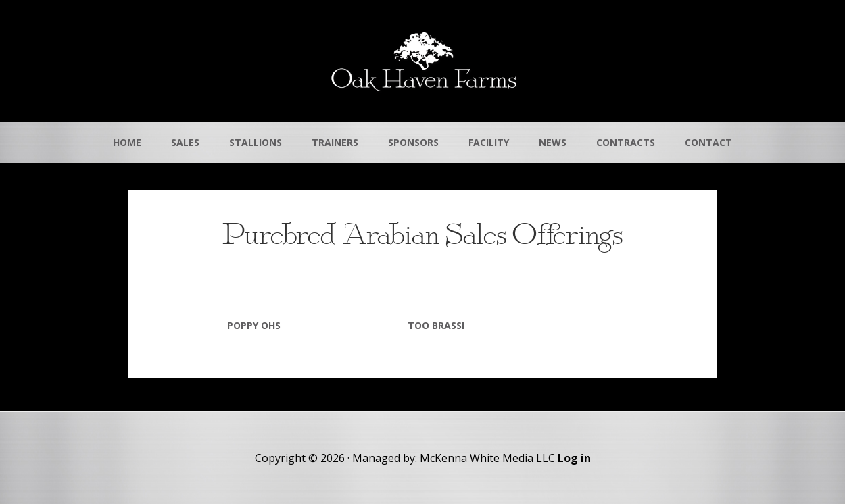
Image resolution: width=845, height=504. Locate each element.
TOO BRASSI (436, 325)
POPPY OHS (254, 325)
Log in (574, 458)
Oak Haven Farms (422, 61)
